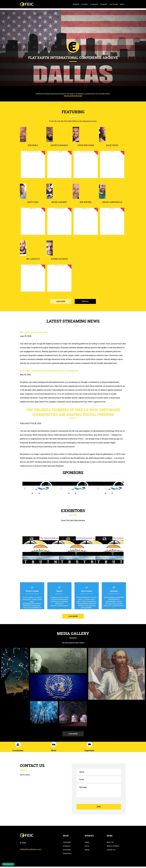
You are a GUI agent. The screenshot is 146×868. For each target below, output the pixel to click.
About (122, 4)
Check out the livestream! (73, 96)
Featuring (67, 843)
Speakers (76, 4)
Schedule (85, 4)
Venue (87, 843)
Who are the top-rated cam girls (34, 332)
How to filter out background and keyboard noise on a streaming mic (49, 371)
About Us (110, 843)
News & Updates (113, 847)
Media (87, 850)
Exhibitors (94, 4)
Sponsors (104, 4)
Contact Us (111, 850)
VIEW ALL (85, 301)
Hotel (87, 847)
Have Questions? (8, 864)
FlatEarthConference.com (30, 850)
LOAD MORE (61, 301)
